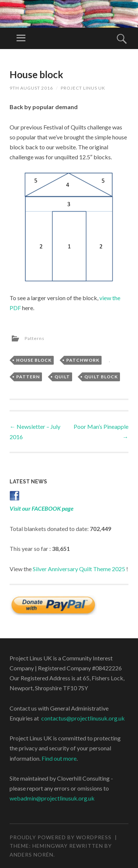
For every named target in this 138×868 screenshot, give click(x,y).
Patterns (35, 338)
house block (34, 360)
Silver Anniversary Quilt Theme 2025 (79, 569)
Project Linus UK (83, 88)
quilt (62, 377)
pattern (28, 377)
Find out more (59, 758)
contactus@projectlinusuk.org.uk (83, 718)
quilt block (101, 377)
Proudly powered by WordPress (61, 837)
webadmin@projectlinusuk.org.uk (52, 798)
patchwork (83, 360)
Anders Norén (31, 855)
